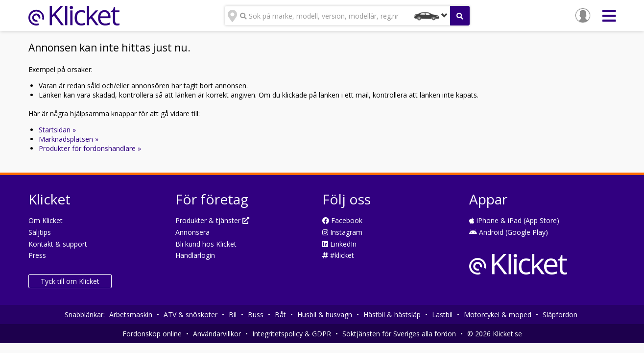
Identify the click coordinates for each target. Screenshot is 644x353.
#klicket (338, 255)
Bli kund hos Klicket (206, 244)
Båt (280, 315)
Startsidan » (57, 130)
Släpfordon (560, 315)
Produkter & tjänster (212, 220)
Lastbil (442, 315)
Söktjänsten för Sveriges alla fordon (399, 334)
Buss (256, 315)
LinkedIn (339, 244)
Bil (233, 315)
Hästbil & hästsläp (392, 315)
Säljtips (40, 232)
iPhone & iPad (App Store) (514, 220)
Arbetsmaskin (131, 315)
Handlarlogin (195, 255)
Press (37, 255)
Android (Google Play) (509, 232)
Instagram (342, 232)
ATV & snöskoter (191, 315)
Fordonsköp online (152, 334)
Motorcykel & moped (498, 315)
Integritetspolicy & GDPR (292, 334)
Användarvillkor (217, 334)
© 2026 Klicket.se (495, 334)
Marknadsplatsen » (69, 139)
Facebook (342, 220)
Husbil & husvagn (325, 315)
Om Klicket (46, 220)
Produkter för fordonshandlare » (90, 148)
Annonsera (192, 232)
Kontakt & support (58, 244)
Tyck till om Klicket (70, 281)
